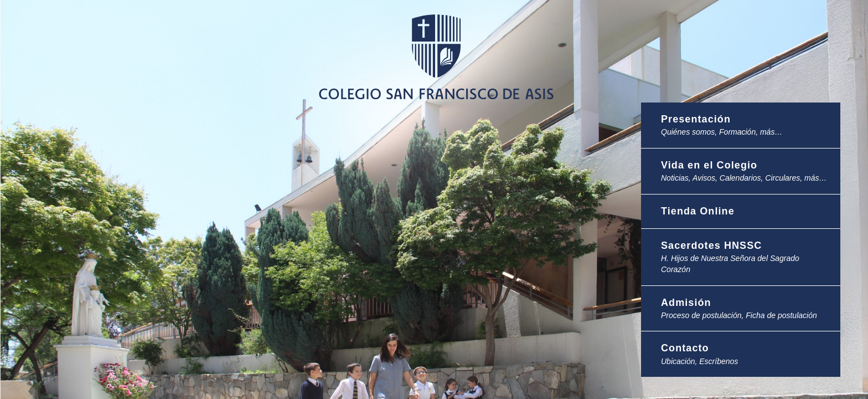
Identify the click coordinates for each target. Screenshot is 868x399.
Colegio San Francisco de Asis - (438, 66)
